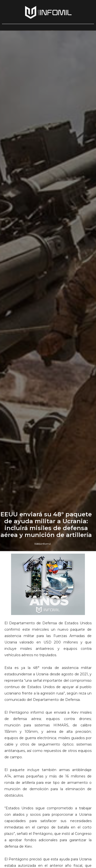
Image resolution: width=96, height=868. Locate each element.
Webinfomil (42, 544)
